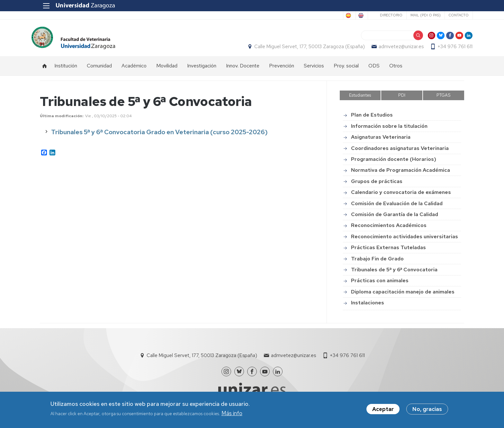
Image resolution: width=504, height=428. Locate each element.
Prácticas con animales (380, 284)
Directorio (382, 15)
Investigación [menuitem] (202, 69)
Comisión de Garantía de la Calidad (395, 218)
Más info (232, 413)
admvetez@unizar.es (393, 48)
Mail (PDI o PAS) (417, 15)
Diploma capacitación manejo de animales (403, 295)
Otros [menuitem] (396, 69)
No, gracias (427, 409)
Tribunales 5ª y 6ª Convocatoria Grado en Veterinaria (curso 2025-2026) (159, 135)
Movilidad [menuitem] (167, 69)
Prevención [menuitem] (282, 69)
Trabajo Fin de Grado (377, 262)
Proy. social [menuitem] (346, 69)
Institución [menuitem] (66, 69)
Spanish (324, 15)
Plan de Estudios (372, 119)
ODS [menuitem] (374, 69)
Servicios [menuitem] (314, 69)
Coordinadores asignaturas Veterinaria (400, 152)
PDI (402, 99)
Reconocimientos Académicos (389, 229)
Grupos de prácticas (377, 185)
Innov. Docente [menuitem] (243, 69)
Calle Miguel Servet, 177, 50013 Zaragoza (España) (301, 48)
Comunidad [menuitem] (99, 69)
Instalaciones (368, 306)
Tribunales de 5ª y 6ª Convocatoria (394, 273)
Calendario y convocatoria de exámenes (401, 196)
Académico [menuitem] (134, 69)
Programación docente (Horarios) (394, 163)
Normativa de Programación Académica (401, 174)
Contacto (450, 15)
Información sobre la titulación (389, 130)
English (350, 15)
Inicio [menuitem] (45, 69)
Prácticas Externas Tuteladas (388, 251)
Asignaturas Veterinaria (381, 140)
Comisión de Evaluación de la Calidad (397, 207)
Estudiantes (360, 99)
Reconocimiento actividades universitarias (405, 240)
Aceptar (383, 409)
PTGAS (444, 99)
